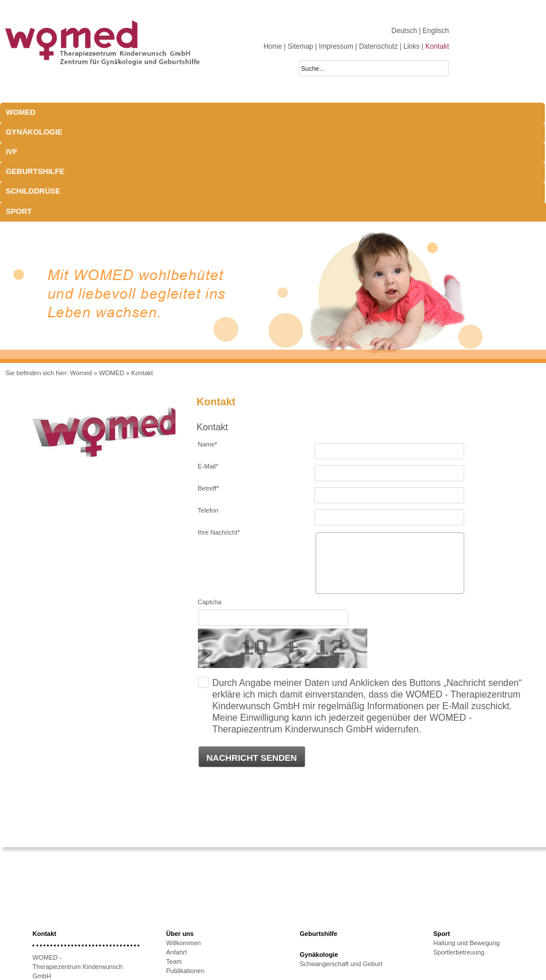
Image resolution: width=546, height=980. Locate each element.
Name (208, 345)
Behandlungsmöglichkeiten (338, 941)
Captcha (210, 503)
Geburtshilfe (240, 112)
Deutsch (405, 31)
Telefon (208, 411)
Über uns (180, 834)
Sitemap (301, 46)
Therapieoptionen (191, 930)
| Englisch (434, 31)
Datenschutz (379, 46)
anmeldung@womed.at (87, 932)
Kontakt (437, 46)
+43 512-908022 (80, 914)
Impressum (336, 46)
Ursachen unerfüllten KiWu (204, 920)
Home (273, 46)
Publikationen (185, 872)
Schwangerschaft (324, 913)
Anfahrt (176, 853)
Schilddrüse (306, 112)
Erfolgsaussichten (191, 939)
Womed (81, 274)
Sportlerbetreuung (459, 853)
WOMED (21, 112)
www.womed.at (71, 942)
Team (174, 862)
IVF (148, 112)
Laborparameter (323, 904)
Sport (360, 112)
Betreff (209, 389)
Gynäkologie (103, 112)
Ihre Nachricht (219, 433)
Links (411, 46)
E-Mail (208, 367)
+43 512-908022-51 (75, 923)
